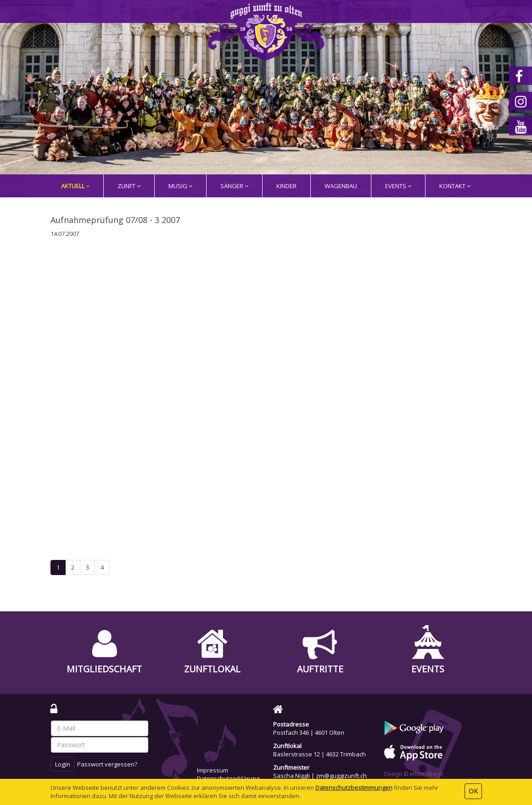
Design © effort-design (414, 774)
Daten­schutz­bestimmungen (354, 788)
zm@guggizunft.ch (341, 776)
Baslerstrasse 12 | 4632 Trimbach (319, 754)
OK (473, 791)
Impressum (213, 770)
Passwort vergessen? (107, 764)
